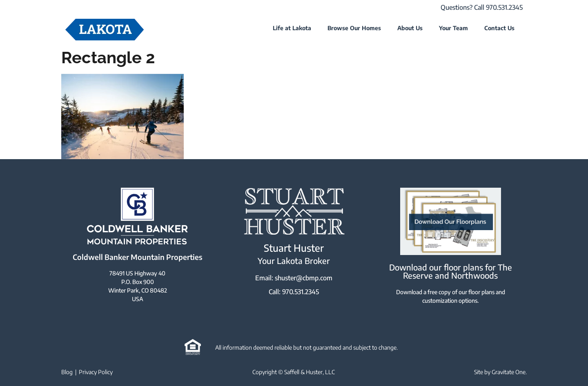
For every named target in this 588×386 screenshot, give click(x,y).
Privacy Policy (96, 372)
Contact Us (499, 28)
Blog (67, 372)
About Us (410, 28)
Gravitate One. (509, 372)
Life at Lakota (292, 28)
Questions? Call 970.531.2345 (482, 7)
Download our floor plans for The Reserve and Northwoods (451, 271)
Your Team (453, 28)
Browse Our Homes (354, 28)
